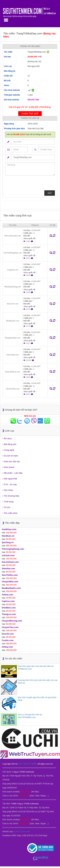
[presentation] (30, 184)
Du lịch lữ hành (10, 456)
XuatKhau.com (9, 529)
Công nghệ (8, 450)
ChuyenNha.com (10, 582)
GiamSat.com (8, 569)
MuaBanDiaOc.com (11, 588)
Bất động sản (9, 444)
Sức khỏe (8, 490)
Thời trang (8, 502)
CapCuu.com (8, 601)
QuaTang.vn (8, 542)
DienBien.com (9, 608)
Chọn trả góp (30, 114)
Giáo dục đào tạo (11, 461)
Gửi (50, 193)
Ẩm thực (7, 439)
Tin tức (6, 507)
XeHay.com (7, 647)
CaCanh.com (8, 555)
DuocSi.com (8, 634)
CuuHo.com (8, 640)
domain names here (22, 832)
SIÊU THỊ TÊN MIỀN (27, 764)
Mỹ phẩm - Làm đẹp (12, 473)
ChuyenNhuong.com (12, 621)
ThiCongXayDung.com (13, 549)
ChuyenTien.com (10, 627)
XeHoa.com (7, 595)
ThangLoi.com (9, 614)
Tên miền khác (10, 513)
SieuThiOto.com (10, 575)
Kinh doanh (8, 467)
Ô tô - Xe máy (10, 484)
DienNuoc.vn (8, 536)
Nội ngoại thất (10, 479)
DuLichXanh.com (10, 562)
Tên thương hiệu (11, 496)
